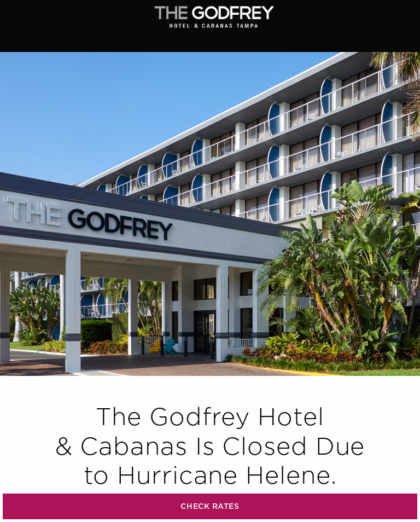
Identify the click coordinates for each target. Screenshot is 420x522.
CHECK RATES (210, 506)
